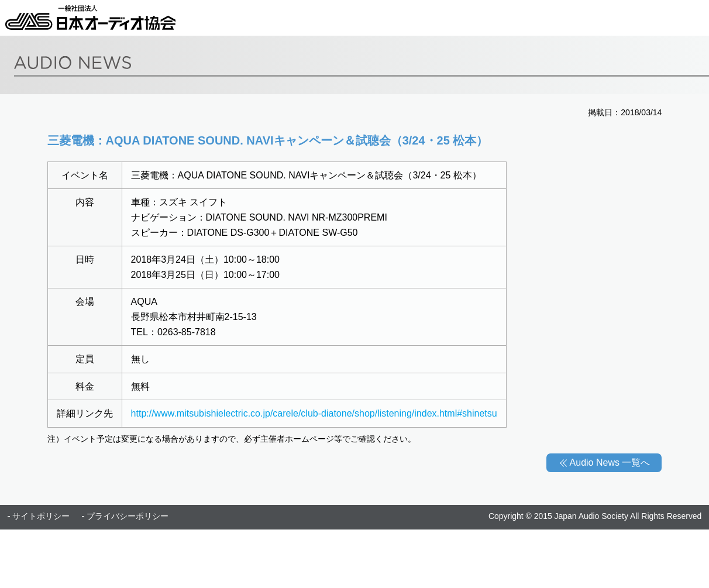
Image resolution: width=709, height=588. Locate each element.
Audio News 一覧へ (610, 463)
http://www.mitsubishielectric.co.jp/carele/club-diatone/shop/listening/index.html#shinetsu (314, 413)
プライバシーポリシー (128, 516)
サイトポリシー (41, 516)
